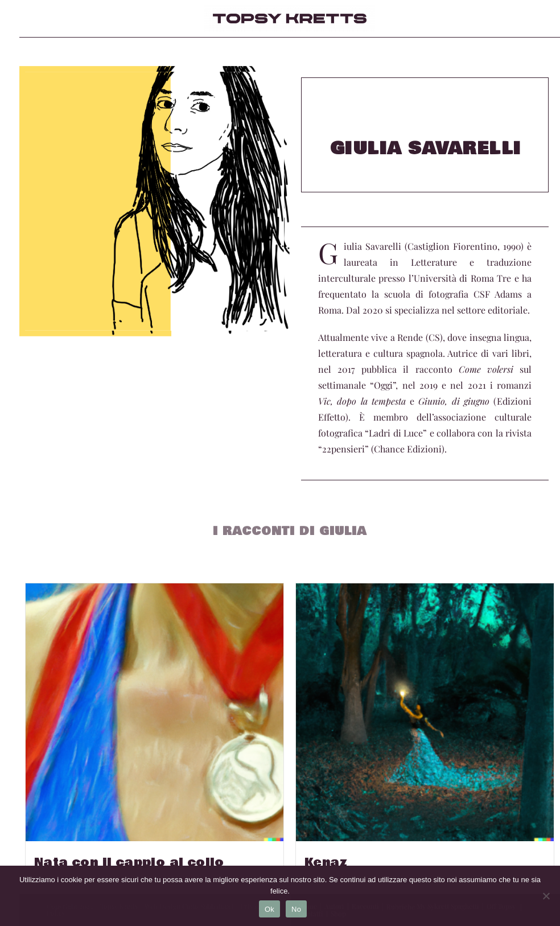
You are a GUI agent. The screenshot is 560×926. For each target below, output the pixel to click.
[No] (546, 896)
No (296, 909)
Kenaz (326, 863)
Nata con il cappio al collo (129, 863)
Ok (269, 909)
